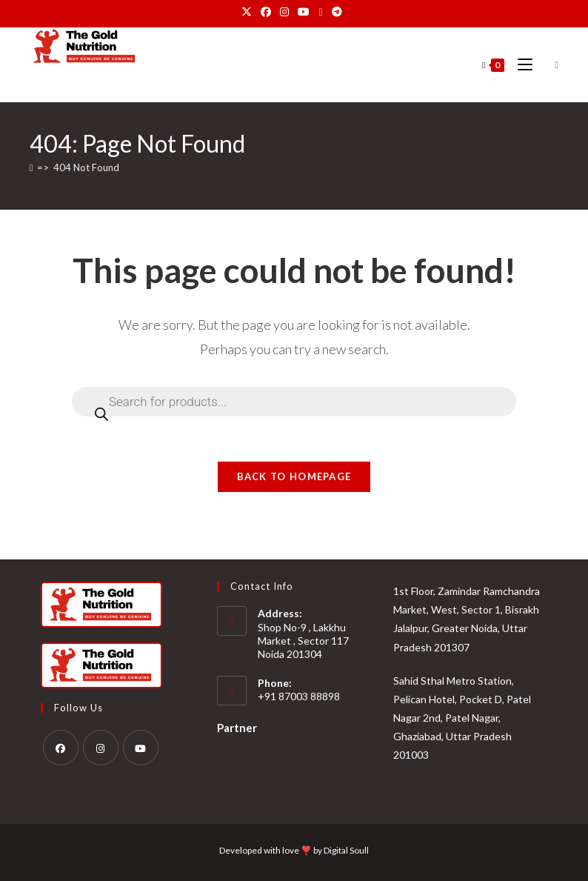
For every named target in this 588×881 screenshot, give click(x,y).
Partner (237, 728)
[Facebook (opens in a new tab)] (266, 12)
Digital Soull (346, 850)
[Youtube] (141, 748)
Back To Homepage (294, 476)
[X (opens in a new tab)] (249, 12)
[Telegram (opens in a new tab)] (337, 12)
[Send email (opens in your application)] (320, 12)
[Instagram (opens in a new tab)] (284, 12)
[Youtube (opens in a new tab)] (304, 12)
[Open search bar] (551, 65)
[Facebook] (61, 748)
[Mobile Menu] (521, 65)
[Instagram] (101, 748)
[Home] (31, 167)
